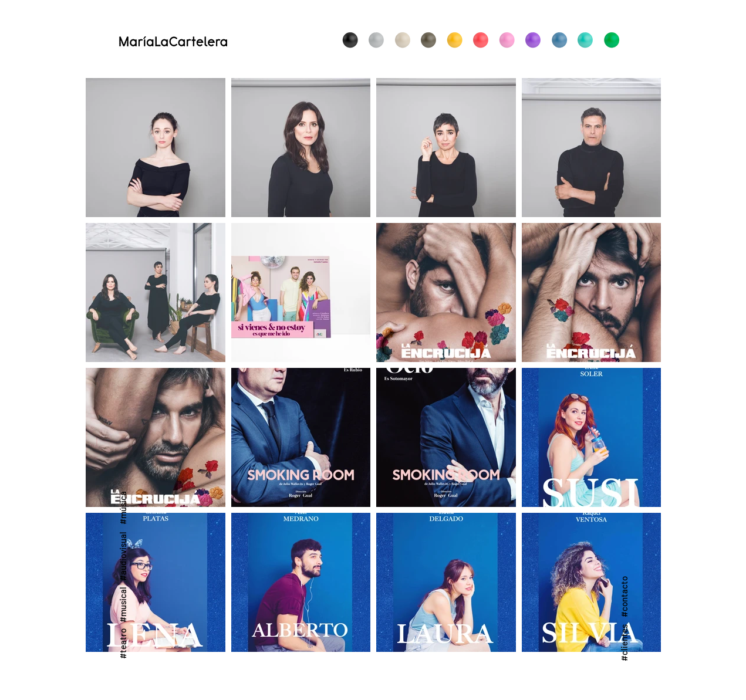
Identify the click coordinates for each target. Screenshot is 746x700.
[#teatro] (123, 643)
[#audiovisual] (123, 556)
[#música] (123, 507)
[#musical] (123, 604)
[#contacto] (624, 597)
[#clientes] (624, 642)
